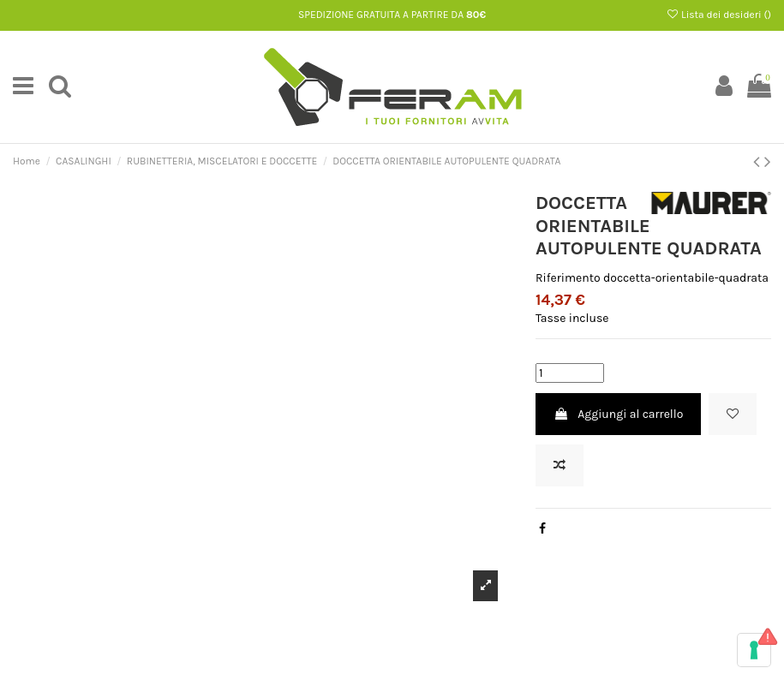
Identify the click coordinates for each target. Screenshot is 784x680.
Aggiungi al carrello (618, 414)
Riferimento (568, 278)
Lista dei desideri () (718, 15)
